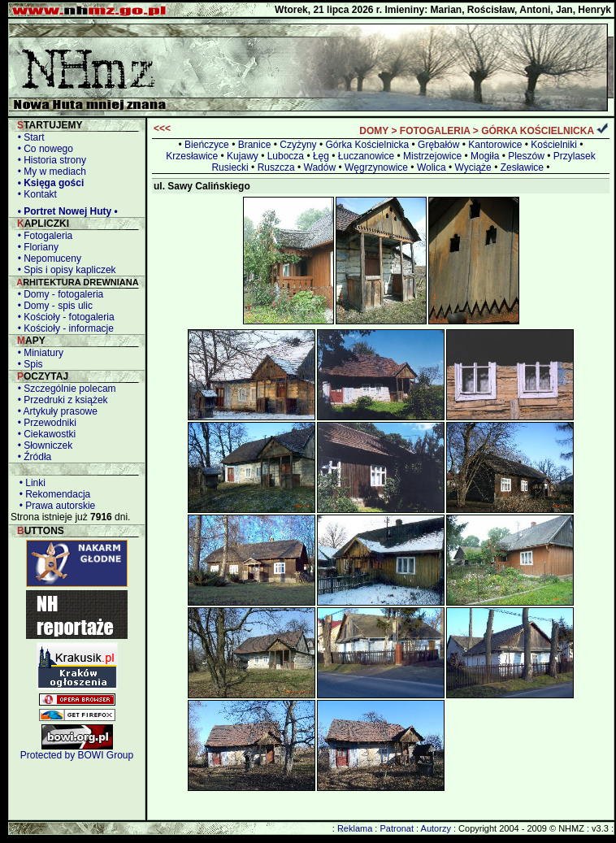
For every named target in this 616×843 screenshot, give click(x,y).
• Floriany (35, 247)
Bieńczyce (207, 145)
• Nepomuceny (47, 259)
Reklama (355, 828)
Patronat (397, 828)
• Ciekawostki (44, 434)
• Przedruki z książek (60, 400)
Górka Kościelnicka (367, 145)
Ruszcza (276, 167)
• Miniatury (38, 353)
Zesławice (522, 167)
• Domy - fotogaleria (58, 294)
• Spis (28, 364)
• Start (28, 137)
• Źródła (32, 457)
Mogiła (485, 156)
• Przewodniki (44, 423)
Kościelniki (554, 145)
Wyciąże (473, 167)
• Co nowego (43, 149)
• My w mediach (49, 172)
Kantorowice (495, 145)
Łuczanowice (366, 156)
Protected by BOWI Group (77, 755)
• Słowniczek (42, 445)
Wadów (320, 167)
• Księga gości (48, 183)
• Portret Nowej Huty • (65, 211)
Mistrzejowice (432, 156)
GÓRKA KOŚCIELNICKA (537, 131)
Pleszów (526, 156)
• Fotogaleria (42, 236)
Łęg (321, 156)
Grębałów (438, 145)
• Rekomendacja (52, 494)
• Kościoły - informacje (63, 328)
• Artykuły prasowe (55, 411)
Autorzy (436, 828)
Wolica (432, 167)
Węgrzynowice (376, 167)
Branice (255, 145)
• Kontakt (35, 194)
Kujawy (243, 156)
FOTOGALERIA (435, 131)
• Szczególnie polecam (64, 389)
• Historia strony (49, 160)
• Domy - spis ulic (52, 306)
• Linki (30, 483)
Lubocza (286, 156)
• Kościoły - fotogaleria (63, 317)
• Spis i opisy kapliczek (64, 270)
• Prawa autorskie (54, 506)
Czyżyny (298, 145)
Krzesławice (192, 156)
